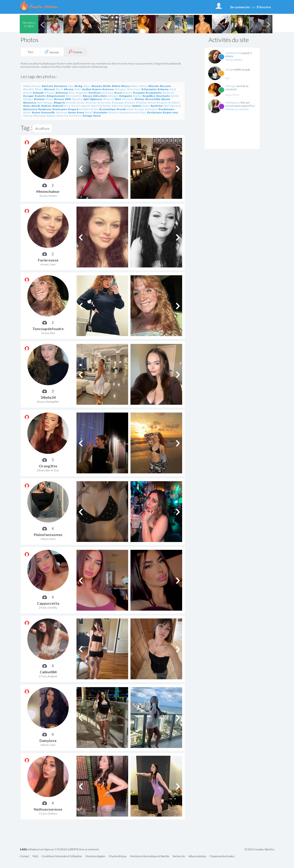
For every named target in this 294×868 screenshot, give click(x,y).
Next (268, 24)
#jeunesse (30, 103)
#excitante (163, 96)
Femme (75, 52)
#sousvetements (129, 112)
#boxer (39, 89)
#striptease (154, 112)
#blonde (153, 86)
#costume (168, 93)
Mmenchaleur (48, 191)
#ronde (121, 109)
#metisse (141, 103)
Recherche (179, 856)
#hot (118, 99)
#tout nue (62, 116)
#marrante (104, 103)
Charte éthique (118, 856)
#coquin (127, 93)
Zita (228, 69)
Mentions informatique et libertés (150, 856)
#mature (130, 103)
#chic (72, 93)
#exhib (175, 96)
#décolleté (100, 96)
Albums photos (197, 856)
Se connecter (240, 7)
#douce (88, 96)
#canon (97, 89)
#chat (173, 89)
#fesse (49, 99)
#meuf (152, 103)
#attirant (47, 86)
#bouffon (29, 89)
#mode (36, 106)
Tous (31, 52)
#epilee (137, 96)
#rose (130, 109)
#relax (95, 109)
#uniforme (75, 116)
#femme (39, 99)
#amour (36, 86)
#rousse (139, 109)
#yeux (97, 116)
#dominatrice (74, 96)
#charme (163, 89)
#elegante (126, 96)
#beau (87, 86)
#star (143, 112)
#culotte (40, 96)
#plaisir (137, 106)
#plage (127, 106)
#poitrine (157, 106)
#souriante (100, 112)
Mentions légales (95, 856)
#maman (91, 103)
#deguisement (56, 96)
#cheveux (62, 93)
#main (81, 103)
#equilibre (149, 96)
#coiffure (95, 93)
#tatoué (51, 116)
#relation (84, 109)
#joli (40, 103)
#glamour (96, 99)
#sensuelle (48, 112)
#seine (27, 112)
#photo (107, 106)
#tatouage (40, 116)
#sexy (80, 112)
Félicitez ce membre (237, 109)
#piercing (117, 106)
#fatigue (28, 99)
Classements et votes (222, 856)
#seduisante (167, 109)
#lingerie (59, 103)
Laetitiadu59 (233, 53)
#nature (46, 106)
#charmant (134, 89)
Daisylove (48, 740)
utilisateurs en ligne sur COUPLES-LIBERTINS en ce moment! (59, 850)
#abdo (27, 86)
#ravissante (60, 109)
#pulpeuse (45, 109)
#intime (139, 99)
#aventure (61, 86)
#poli (166, 106)
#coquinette (154, 93)
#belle (107, 86)
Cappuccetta (48, 603)
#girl (86, 99)
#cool (118, 93)
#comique (108, 93)
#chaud (28, 93)
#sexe (72, 112)
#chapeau (121, 89)
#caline (87, 89)
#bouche (165, 86)
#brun (59, 89)
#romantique (107, 109)
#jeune (166, 99)
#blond (143, 86)
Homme (52, 52)
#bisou (125, 86)
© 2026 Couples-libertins (259, 849)
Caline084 (48, 672)
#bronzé (49, 89)
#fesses (59, 99)
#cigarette (82, 93)
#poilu (146, 106)
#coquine (139, 93)
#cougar (28, 96)
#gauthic (77, 99)
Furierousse (48, 260)
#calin (78, 89)
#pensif (86, 106)
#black (134, 86)
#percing (96, 106)
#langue (48, 103)
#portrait (175, 106)
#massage (118, 103)
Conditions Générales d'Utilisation (62, 856)
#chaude (38, 93)
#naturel (58, 106)
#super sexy (170, 112)
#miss (27, 106)
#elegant (113, 96)
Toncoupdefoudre (48, 329)
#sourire (113, 112)
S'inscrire (264, 7)
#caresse (108, 89)
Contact (24, 856)
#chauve (50, 93)
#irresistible (153, 99)
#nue (67, 106)
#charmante (149, 89)
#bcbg (78, 86)
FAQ (35, 856)
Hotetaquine (233, 103)
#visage (88, 116)
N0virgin (231, 86)
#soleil (89, 112)
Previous (42, 24)
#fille (68, 99)
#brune (69, 89)
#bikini (116, 86)
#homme (109, 99)
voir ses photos (234, 60)
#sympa (28, 116)
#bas (71, 86)
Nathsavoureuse (48, 809)
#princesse (30, 109)
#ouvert (76, 106)
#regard (73, 109)
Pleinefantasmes (48, 535)
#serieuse (62, 112)
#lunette (71, 103)
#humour (128, 99)
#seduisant (151, 109)
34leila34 (48, 397)
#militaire (174, 103)
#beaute (97, 86)
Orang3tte (48, 466)
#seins (36, 112)
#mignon (162, 103)
